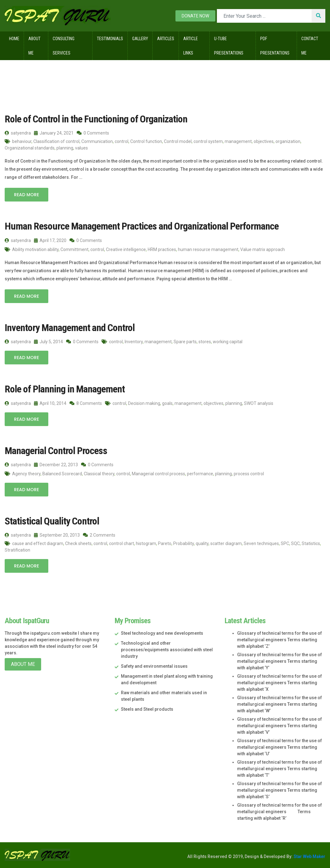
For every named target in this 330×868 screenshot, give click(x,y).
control (122, 141)
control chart (122, 543)
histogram (146, 543)
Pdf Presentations (275, 46)
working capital (228, 342)
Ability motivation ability (35, 249)
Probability (184, 543)
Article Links (191, 46)
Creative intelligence (126, 249)
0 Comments (93, 133)
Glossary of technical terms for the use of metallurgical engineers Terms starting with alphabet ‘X (280, 683)
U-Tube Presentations (229, 46)
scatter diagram (226, 543)
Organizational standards (30, 148)
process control (249, 474)
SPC (285, 543)
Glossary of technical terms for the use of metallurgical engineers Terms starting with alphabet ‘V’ (280, 726)
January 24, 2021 (54, 133)
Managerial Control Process (56, 451)
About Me (34, 46)
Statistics (311, 543)
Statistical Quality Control (52, 521)
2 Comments (99, 535)
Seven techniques (261, 543)
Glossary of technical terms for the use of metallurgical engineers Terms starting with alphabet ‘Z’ (280, 640)
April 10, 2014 (50, 403)
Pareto (165, 543)
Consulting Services (64, 46)
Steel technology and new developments (162, 633)
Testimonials (110, 39)
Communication (97, 141)
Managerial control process (158, 474)
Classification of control (56, 141)
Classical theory (99, 474)
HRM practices (162, 249)
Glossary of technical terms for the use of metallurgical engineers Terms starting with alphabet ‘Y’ (280, 661)
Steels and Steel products (147, 709)
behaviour (22, 141)
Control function (146, 141)
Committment (74, 249)
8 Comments (86, 403)
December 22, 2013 (56, 465)
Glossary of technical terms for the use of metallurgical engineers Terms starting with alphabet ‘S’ (280, 790)
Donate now (195, 16)
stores (205, 342)
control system (208, 141)
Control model (178, 141)
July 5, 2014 (48, 342)
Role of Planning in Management (65, 389)
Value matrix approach (263, 249)
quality (202, 543)
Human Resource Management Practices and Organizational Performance (142, 226)
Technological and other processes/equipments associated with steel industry (167, 650)
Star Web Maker (309, 856)
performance (200, 474)
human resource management (208, 249)
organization (288, 141)
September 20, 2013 (57, 535)
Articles (166, 39)
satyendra (18, 133)
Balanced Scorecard (62, 474)
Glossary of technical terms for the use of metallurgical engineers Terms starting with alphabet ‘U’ (280, 747)
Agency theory (26, 474)
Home (14, 39)
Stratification (17, 550)
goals (167, 403)
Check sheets (78, 543)
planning (65, 148)
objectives (264, 141)
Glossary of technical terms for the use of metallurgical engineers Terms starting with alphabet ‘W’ (280, 704)
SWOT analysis (259, 403)
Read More (26, 195)
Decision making (144, 403)
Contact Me (310, 46)
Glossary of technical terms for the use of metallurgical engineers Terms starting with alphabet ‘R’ (280, 812)
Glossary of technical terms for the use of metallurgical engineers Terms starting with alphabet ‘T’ (280, 769)
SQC (295, 543)
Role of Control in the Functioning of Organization (96, 119)
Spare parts (185, 342)
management (238, 141)
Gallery (140, 39)
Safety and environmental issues (154, 666)
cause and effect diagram (38, 543)
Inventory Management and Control (70, 328)
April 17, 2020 (50, 240)
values (81, 148)
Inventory (134, 342)
